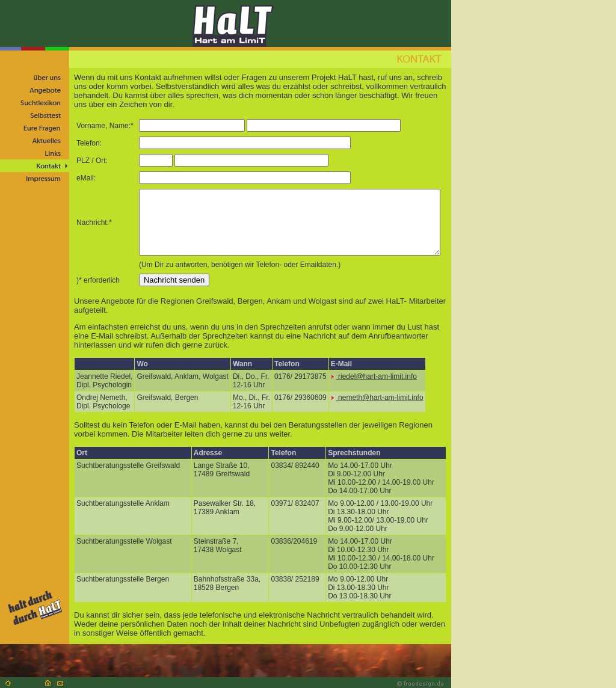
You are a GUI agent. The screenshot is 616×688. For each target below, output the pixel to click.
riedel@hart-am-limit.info (374, 376)
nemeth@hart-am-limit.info (377, 398)
